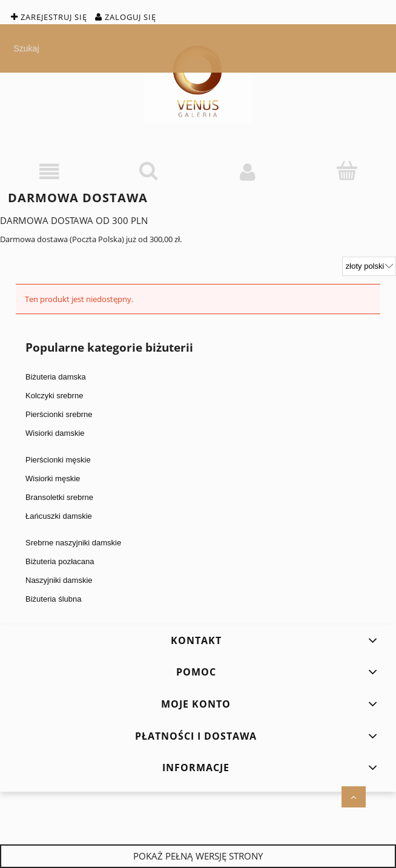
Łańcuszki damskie (59, 516)
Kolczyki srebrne (54, 396)
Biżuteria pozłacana (60, 561)
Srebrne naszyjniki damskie (73, 543)
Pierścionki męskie (58, 460)
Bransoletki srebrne (59, 497)
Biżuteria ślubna (54, 599)
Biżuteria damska (56, 377)
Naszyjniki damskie (59, 580)
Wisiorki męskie (53, 478)
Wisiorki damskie (55, 433)
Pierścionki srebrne (59, 414)
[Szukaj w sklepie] (201, 48)
